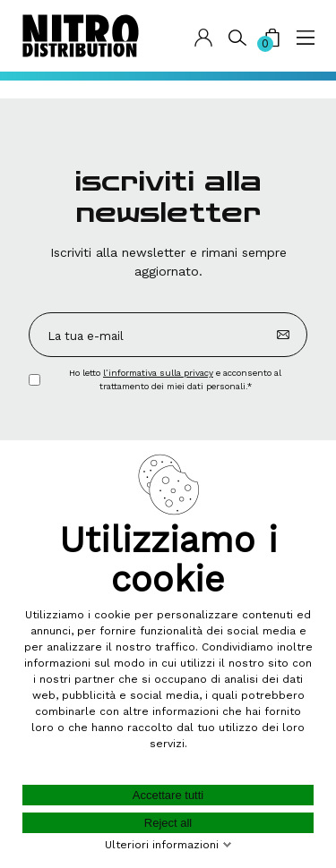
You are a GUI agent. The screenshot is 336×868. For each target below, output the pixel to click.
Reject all (168, 823)
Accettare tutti (168, 795)
